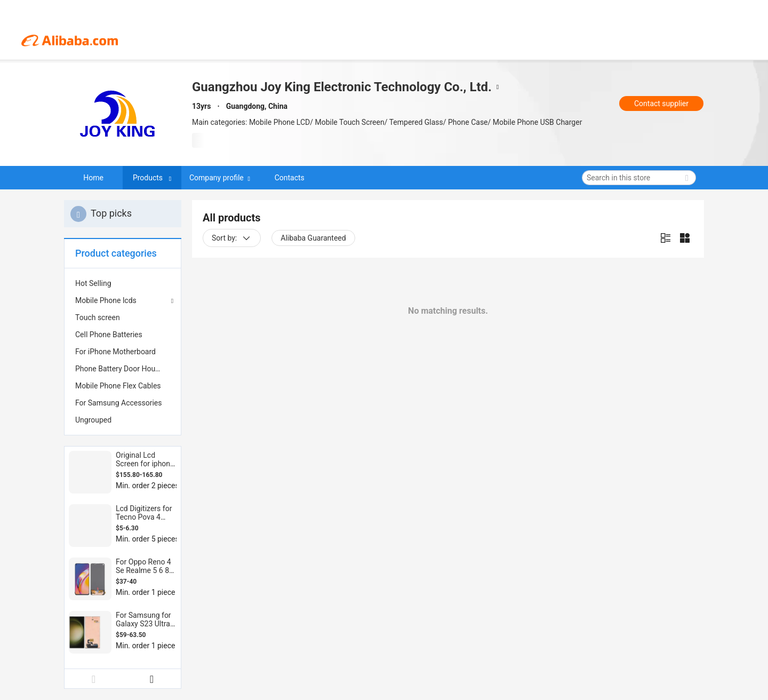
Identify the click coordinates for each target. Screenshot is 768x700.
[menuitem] (123, 283)
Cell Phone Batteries (109, 335)
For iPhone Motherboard (115, 352)
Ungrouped (93, 420)
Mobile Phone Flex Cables (118, 386)
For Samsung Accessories (118, 403)
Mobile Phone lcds (106, 300)
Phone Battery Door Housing (122, 369)
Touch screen (98, 317)
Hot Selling (93, 283)
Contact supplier (661, 104)
